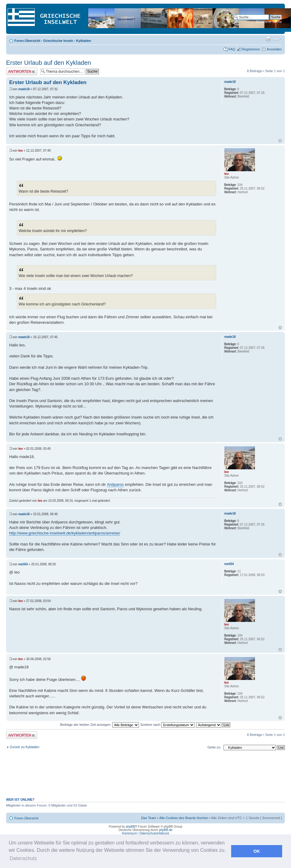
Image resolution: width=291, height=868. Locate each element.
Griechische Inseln (58, 41)
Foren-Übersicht (27, 41)
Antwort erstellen (22, 71)
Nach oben (280, 141)
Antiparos (115, 484)
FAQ (232, 49)
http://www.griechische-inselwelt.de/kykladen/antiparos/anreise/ (65, 533)
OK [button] (257, 851)
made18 (24, 89)
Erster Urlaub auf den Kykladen (49, 63)
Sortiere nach (167, 725)
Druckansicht (268, 39)
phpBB (130, 827)
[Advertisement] (146, 777)
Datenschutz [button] (23, 858)
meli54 (23, 564)
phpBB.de (166, 830)
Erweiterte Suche (269, 22)
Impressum (129, 833)
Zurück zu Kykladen (25, 747)
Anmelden (274, 49)
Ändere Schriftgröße (277, 39)
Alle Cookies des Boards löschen (184, 818)
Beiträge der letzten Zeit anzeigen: (100, 725)
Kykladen (84, 41)
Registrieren (251, 49)
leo (20, 151)
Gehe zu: (214, 747)
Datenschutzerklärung (154, 833)
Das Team (149, 818)
